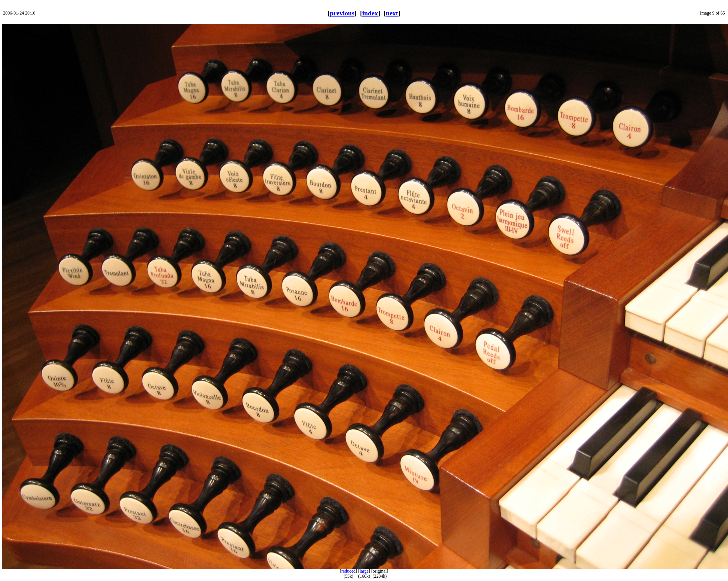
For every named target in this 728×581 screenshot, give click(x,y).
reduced (348, 571)
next (392, 13)
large (364, 571)
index (370, 13)
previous (342, 13)
